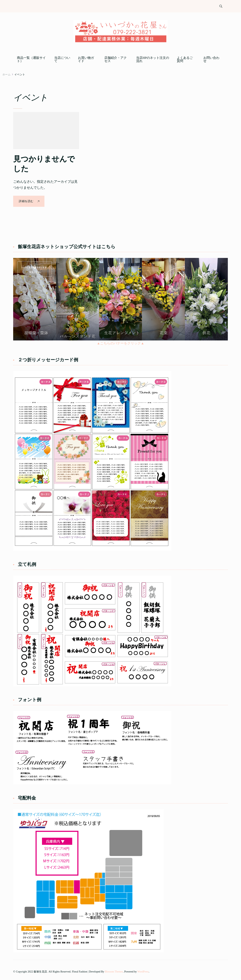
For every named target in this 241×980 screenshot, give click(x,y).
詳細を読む (26, 201)
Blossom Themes (114, 972)
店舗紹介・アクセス (116, 59)
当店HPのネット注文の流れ (153, 59)
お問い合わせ (211, 59)
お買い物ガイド (86, 59)
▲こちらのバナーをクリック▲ (120, 343)
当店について (62, 59)
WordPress (143, 972)
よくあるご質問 (185, 59)
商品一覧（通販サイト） (31, 59)
